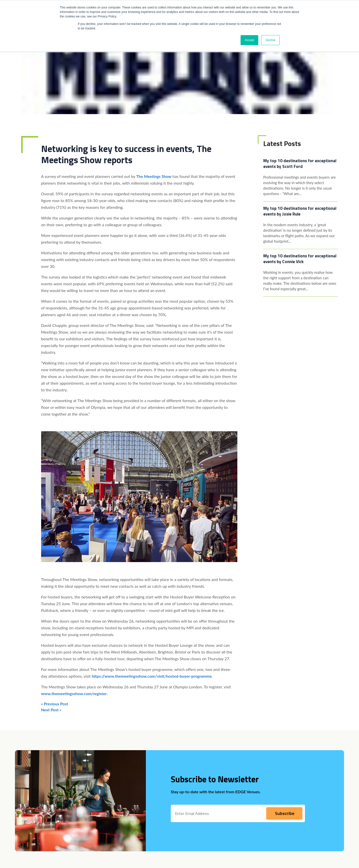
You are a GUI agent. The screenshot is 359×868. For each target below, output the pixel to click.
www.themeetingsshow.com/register (74, 693)
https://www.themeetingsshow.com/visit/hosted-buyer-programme (152, 676)
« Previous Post (55, 704)
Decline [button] (270, 40)
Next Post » (51, 710)
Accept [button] (249, 40)
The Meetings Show (154, 176)
